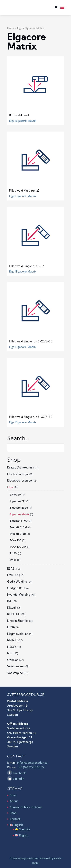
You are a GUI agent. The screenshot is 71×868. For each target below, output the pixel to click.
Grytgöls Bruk (16, 588)
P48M (14, 554)
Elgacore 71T (18, 501)
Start (13, 795)
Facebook (19, 773)
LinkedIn (19, 779)
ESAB (11, 569)
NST (10, 654)
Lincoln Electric (17, 621)
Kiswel (11, 608)
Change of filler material (26, 807)
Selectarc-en (16, 667)
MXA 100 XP (18, 547)
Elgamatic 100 (19, 521)
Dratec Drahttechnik (21, 468)
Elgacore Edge (19, 508)
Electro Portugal (18, 474)
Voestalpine (15, 673)
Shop (13, 813)
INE (10, 601)
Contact (15, 819)
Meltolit (12, 641)
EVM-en (13, 575)
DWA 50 (15, 495)
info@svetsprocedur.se (32, 763)
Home (11, 28)
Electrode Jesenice (20, 481)
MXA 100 (16, 541)
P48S (13, 560)
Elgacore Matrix (20, 515)
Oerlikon (13, 660)
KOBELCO (14, 614)
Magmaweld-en (18, 634)
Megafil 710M (18, 528)
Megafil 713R (18, 534)
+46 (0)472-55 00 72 (31, 767)
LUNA (11, 628)
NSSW (12, 647)
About (14, 801)
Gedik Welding (17, 582)
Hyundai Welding (19, 595)
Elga (20, 28)
